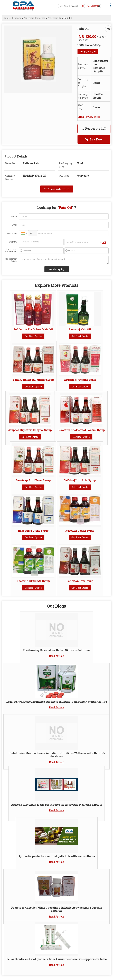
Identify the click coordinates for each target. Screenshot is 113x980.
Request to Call (94, 129)
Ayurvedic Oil (55, 18)
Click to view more (89, 117)
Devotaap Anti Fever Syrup (33, 480)
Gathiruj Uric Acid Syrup (80, 480)
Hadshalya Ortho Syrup (33, 531)
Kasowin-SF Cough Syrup (33, 581)
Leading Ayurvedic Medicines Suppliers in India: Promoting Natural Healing (57, 702)
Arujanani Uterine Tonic (80, 380)
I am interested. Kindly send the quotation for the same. (64, 260)
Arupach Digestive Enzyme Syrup (30, 430)
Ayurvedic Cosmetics (35, 18)
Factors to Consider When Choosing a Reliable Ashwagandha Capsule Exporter (57, 909)
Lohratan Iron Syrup (80, 581)
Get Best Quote (33, 336)
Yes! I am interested (57, 189)
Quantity (13, 242)
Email (15, 225)
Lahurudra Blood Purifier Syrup (33, 380)
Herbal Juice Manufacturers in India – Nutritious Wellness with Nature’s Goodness (57, 755)
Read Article (56, 656)
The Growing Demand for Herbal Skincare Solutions (56, 650)
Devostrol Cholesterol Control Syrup (81, 430)
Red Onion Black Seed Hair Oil (33, 329)
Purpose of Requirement (11, 251)
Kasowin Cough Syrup (80, 531)
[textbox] (81, 242)
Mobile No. (12, 233)
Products (17, 18)
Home (7, 18)
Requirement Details (11, 260)
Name (14, 216)
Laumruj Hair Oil (80, 329)
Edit (103, 242)
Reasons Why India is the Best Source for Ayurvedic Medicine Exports (57, 805)
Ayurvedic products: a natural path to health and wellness (57, 856)
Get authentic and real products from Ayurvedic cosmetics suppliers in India (57, 959)
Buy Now (88, 51)
